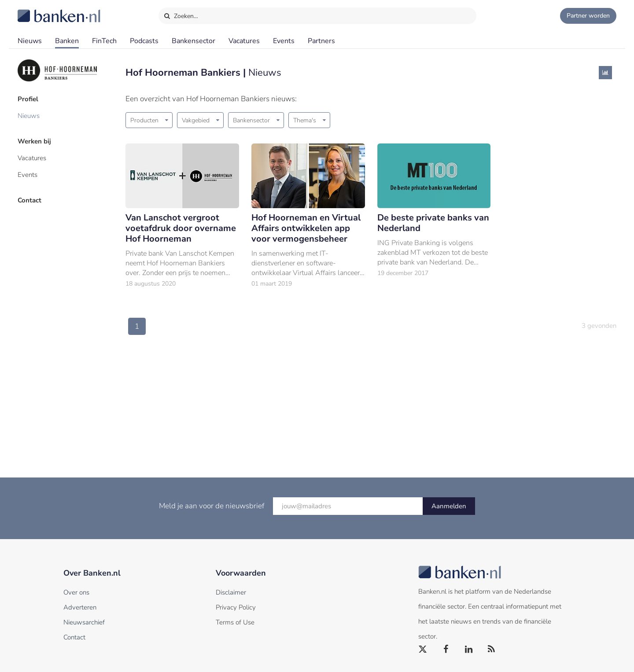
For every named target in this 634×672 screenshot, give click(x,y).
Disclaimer (231, 592)
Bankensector (194, 41)
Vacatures (244, 41)
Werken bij (34, 141)
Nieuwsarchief (84, 622)
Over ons (76, 592)
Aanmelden (449, 506)
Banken (67, 41)
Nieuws (30, 41)
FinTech (104, 41)
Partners (321, 41)
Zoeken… (181, 14)
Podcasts (144, 41)
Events (284, 41)
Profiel (28, 99)
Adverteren (80, 607)
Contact (29, 200)
